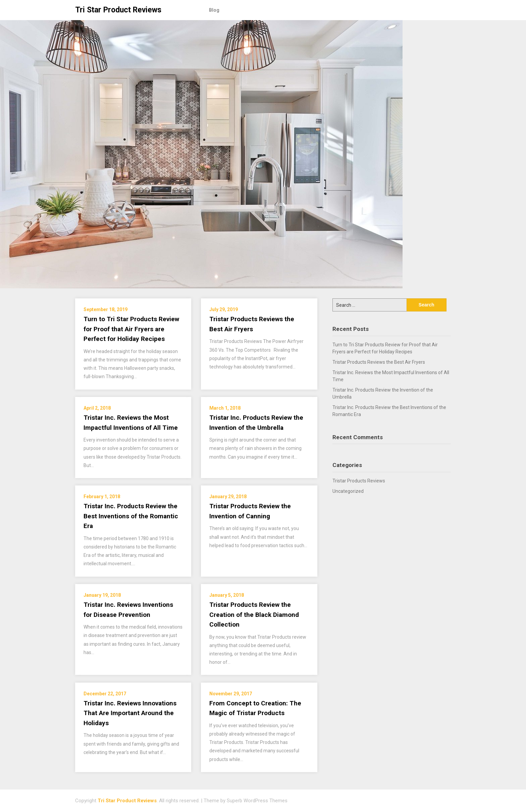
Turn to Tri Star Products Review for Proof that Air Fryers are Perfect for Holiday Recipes (131, 329)
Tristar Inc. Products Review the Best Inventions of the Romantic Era (131, 516)
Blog (214, 10)
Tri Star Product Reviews (118, 10)
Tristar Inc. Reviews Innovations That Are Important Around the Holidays (130, 713)
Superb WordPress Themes (257, 801)
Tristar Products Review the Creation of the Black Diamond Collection (254, 615)
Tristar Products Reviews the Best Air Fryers (379, 362)
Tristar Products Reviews (359, 481)
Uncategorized (348, 491)
